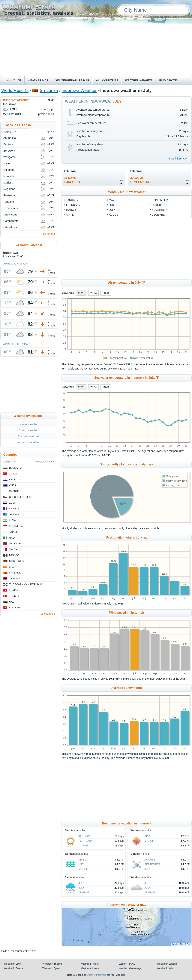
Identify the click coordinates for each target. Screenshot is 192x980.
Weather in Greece (14, 968)
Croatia (15, 479)
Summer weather (29, 436)
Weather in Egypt (13, 964)
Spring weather (29, 430)
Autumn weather (29, 442)
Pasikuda (9, 195)
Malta (13, 549)
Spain (13, 567)
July (112, 210)
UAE (12, 602)
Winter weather (29, 424)
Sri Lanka (49, 90)
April (70, 215)
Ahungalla (10, 138)
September (160, 200)
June (112, 205)
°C (14, 80)
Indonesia (16, 526)
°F (20, 80)
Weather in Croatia (90, 968)
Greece (14, 514)
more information (178, 159)
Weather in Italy (165, 968)
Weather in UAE (127, 964)
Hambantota (11, 221)
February (73, 205)
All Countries (107, 80)
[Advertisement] (96, 48)
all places (49, 234)
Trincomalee (11, 208)
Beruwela (9, 151)
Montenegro (18, 561)
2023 (106, 293)
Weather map (38, 80)
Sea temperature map (72, 80)
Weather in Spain (51, 968)
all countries (48, 614)
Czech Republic (20, 497)
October (158, 205)
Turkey (14, 596)
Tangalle (9, 202)
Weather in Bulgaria (167, 964)
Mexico (14, 555)
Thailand (15, 578)
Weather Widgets (139, 80)
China (13, 474)
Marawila (9, 176)
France (14, 509)
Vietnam (15, 608)
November (159, 210)
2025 (81, 293)
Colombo (9, 170)
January (72, 200)
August (114, 215)
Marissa (8, 183)
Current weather (16, 100)
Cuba (13, 485)
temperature (141, 180)
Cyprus (14, 491)
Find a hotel (169, 80)
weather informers (97, 975)
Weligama (10, 157)
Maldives (15, 544)
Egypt (13, 503)
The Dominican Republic (26, 584)
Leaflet (175, 944)
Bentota (8, 144)
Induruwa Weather (79, 90)
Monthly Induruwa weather (127, 192)
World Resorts (15, 90)
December (159, 215)
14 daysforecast (72, 180)
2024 (93, 293)
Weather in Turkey (90, 964)
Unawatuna (10, 215)
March (71, 210)
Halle (7, 163)
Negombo (9, 189)
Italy (12, 538)
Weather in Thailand (52, 964)
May (112, 200)
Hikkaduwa (10, 227)
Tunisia (14, 590)
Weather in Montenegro (131, 968)
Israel (13, 532)
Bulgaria (16, 468)
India (12, 520)
